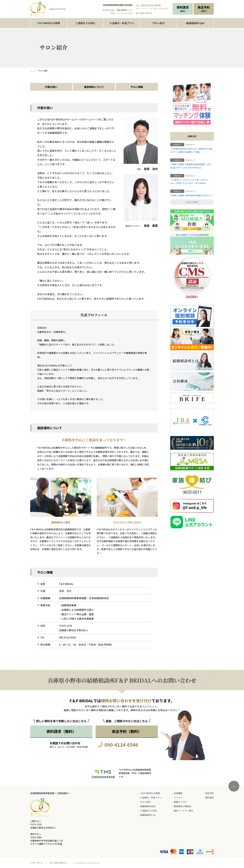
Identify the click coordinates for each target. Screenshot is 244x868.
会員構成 (178, 793)
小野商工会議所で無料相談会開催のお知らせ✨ (192, 195)
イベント (178, 798)
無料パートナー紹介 (183, 811)
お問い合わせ (146, 13)
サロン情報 (137, 87)
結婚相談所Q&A (148, 806)
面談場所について (94, 87)
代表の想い (51, 87)
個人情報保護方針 (58, 863)
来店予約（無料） (127, 731)
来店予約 (209, 793)
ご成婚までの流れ (85, 23)
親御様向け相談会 (182, 806)
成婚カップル (180, 802)
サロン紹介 (159, 23)
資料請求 (209, 798)
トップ (33, 71)
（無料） (183, 9)
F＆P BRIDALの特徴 (49, 23)
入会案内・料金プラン (122, 23)
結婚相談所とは (148, 815)
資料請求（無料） (61, 731)
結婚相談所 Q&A (195, 23)
